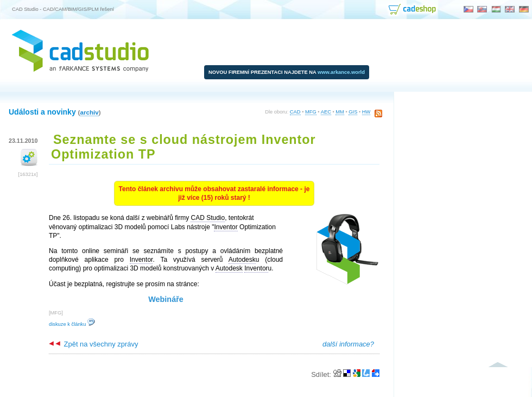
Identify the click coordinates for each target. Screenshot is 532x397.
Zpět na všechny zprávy (93, 344)
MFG (311, 112)
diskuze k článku (72, 324)
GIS (353, 112)
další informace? (348, 344)
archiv (89, 112)
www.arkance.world (341, 72)
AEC (326, 112)
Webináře (166, 299)
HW (366, 112)
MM (340, 112)
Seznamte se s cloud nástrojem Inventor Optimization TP (183, 147)
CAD (295, 112)
